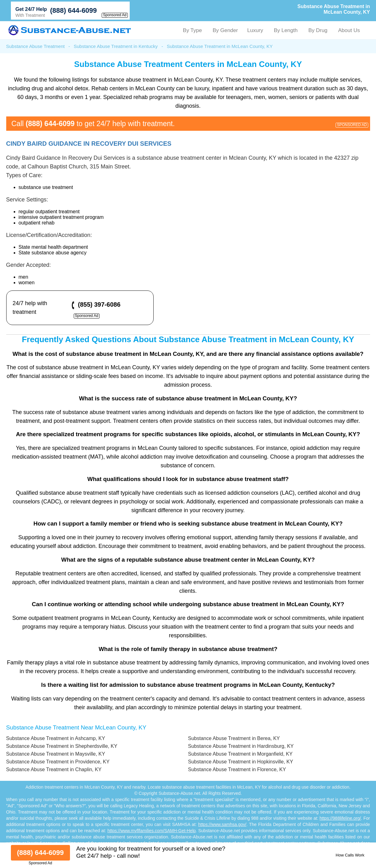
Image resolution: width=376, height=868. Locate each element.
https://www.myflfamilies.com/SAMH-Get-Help (151, 831)
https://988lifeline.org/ (340, 818)
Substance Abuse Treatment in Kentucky (116, 46)
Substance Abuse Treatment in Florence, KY (237, 769)
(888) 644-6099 (73, 10)
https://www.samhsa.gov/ (222, 824)
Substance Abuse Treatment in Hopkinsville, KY (241, 762)
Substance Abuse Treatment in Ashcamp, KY (56, 738)
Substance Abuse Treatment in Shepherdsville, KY (62, 746)
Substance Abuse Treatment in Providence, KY (58, 762)
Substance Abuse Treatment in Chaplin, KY (54, 769)
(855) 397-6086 (99, 304)
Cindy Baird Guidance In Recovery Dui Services (89, 144)
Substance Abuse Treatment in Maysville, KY (56, 754)
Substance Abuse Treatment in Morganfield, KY (240, 754)
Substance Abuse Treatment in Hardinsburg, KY (241, 746)
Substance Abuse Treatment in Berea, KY (234, 738)
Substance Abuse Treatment (35, 46)
